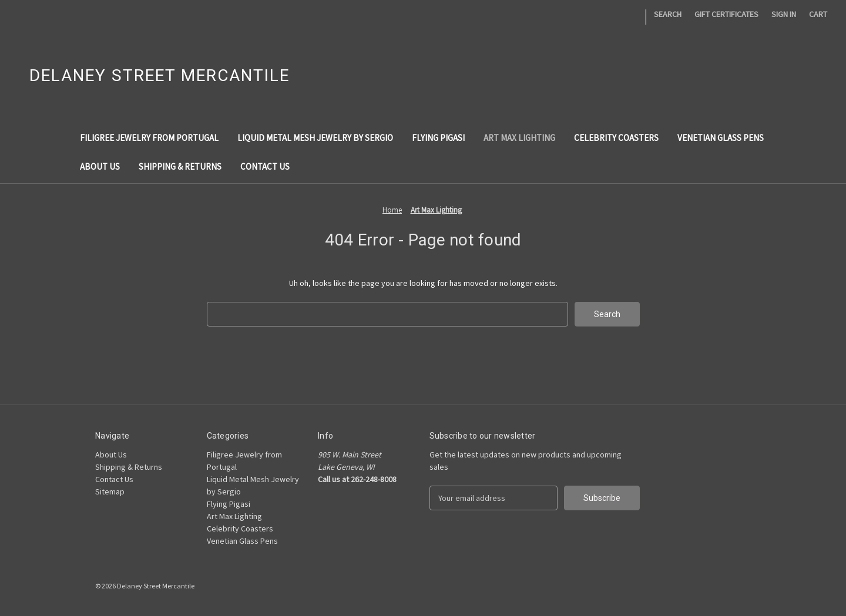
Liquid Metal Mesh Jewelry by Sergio (315, 138)
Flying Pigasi (438, 138)
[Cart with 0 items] (818, 14)
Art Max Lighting (519, 138)
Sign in (784, 14)
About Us (100, 166)
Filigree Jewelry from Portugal (149, 138)
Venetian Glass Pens (721, 138)
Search (668, 14)
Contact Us (265, 166)
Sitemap (110, 492)
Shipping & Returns (180, 166)
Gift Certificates (726, 14)
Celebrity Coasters (616, 138)
